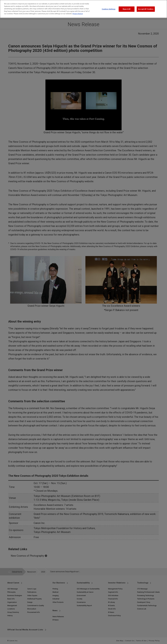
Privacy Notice (78, 12)
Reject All (127, 7)
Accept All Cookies (146, 7)
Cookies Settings (109, 7)
